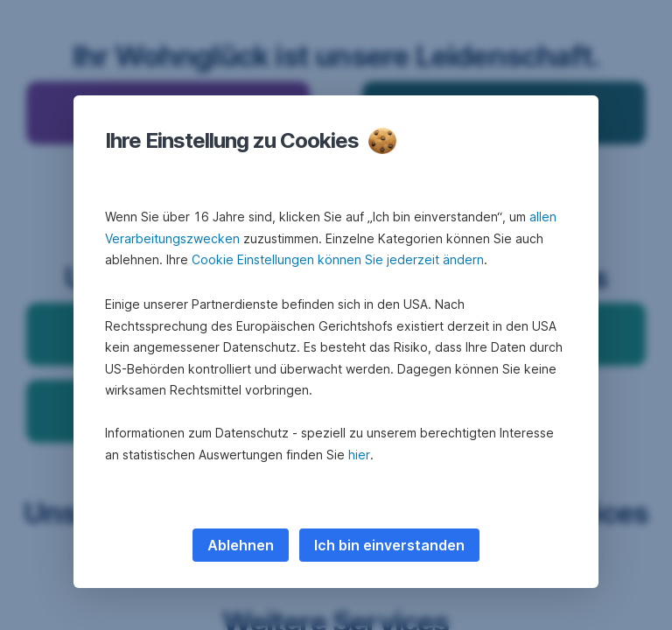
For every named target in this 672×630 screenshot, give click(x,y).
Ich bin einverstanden (389, 545)
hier (359, 455)
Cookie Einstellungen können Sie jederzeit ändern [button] (338, 259)
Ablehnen (241, 545)
